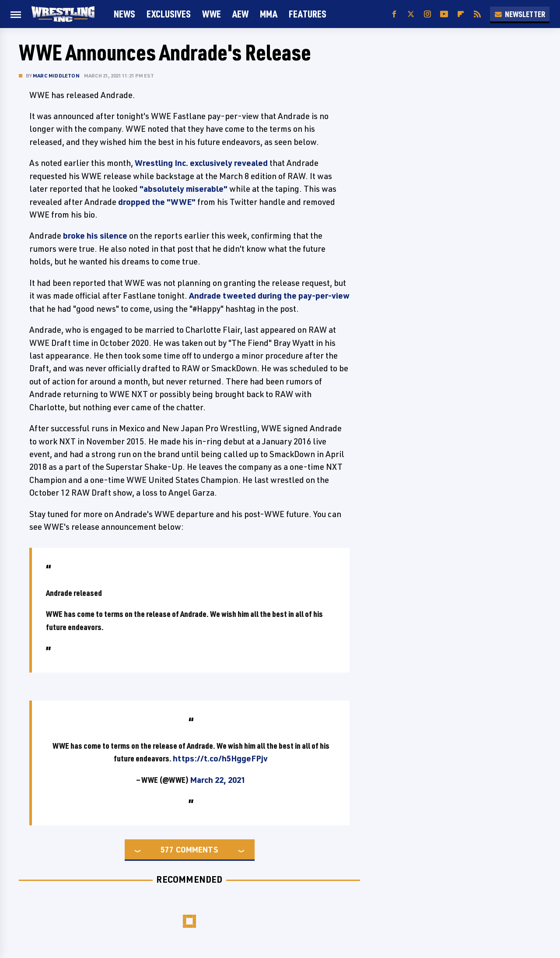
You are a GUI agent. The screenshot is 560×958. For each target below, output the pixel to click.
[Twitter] (411, 14)
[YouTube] (444, 14)
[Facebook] (394, 14)
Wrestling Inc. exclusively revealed (201, 163)
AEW (240, 14)
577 (167, 849)
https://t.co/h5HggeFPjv (220, 758)
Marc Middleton (56, 76)
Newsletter (520, 14)
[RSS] (477, 14)
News (124, 14)
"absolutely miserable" (184, 189)
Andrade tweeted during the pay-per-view (269, 296)
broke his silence (95, 236)
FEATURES (308, 14)
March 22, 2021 (218, 780)
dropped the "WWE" (157, 202)
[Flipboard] (461, 14)
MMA (269, 14)
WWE (212, 14)
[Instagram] (427, 14)
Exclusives (169, 14)
